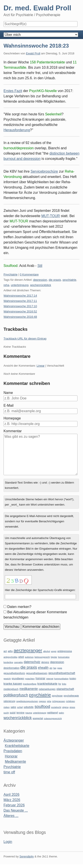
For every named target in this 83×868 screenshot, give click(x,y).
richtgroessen (59, 701)
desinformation (11, 668)
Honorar (11, 756)
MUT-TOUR (51, 216)
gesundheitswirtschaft (62, 673)
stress (72, 707)
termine (20, 713)
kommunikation (62, 679)
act (5, 651)
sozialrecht (56, 707)
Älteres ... (11, 816)
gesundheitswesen (37, 673)
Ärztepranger (14, 740)
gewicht (7, 679)
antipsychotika (10, 657)
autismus (29, 657)
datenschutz (32, 662)
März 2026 (12, 800)
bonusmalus (64, 657)
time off (9, 772)
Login (8, 842)
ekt (51, 668)
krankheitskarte (47, 684)
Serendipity (27, 856)
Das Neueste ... (16, 810)
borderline (8, 662)
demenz (45, 662)
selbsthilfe (29, 707)
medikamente (29, 689)
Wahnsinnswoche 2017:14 (20, 296)
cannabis (18, 662)
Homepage (12, 418)
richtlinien (71, 701)
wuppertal (38, 718)
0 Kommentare (29, 274)
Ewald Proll (33, 53)
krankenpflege (30, 684)
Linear (41, 366)
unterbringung (20, 285)
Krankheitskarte (17, 746)
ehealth (43, 668)
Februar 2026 (14, 805)
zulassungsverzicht (53, 718)
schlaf (20, 707)
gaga (60, 668)
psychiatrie (69, 280)
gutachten (30, 679)
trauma (29, 713)
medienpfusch (11, 689)
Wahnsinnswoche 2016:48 (20, 317)
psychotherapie (71, 696)
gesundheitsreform (14, 673)
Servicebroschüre (44, 171)
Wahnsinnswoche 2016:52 (20, 311)
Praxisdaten (13, 751)
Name (8, 393)
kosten (73, 679)
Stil (40, 266)
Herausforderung (17, 130)
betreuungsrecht (42, 657)
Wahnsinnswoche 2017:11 (20, 301)
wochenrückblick (41, 285)
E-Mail (8, 405)
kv (60, 684)
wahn (61, 713)
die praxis (55, 280)
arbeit (21, 657)
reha (6, 285)
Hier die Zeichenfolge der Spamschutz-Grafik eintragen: (40, 590)
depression (40, 280)
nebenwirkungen (47, 689)
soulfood (42, 706)
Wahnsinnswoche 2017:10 (20, 306)
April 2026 (11, 795)
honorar (41, 678)
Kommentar (13, 431)
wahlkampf (52, 713)
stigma (65, 707)
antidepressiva (65, 651)
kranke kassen (13, 684)
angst (54, 651)
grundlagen (18, 678)
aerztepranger (28, 650)
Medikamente (15, 762)
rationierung (9, 701)
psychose (57, 696)
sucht (6, 713)
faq (55, 668)
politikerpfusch (16, 695)
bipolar (54, 657)
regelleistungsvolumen (27, 701)
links (64, 684)
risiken (7, 707)
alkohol (47, 651)
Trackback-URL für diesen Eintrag (25, 339)
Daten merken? (19, 607)
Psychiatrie (11, 274)
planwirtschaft (65, 689)
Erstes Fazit (13, 91)
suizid (13, 713)
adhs (10, 651)
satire (13, 707)
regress (42, 701)
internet (50, 679)
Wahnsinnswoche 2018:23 (36, 46)
